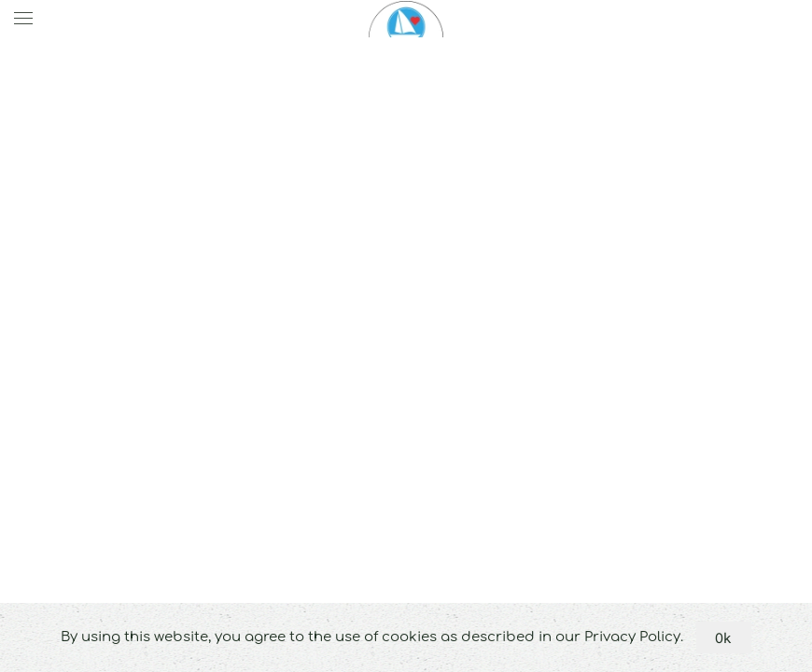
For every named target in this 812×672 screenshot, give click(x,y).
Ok (723, 637)
